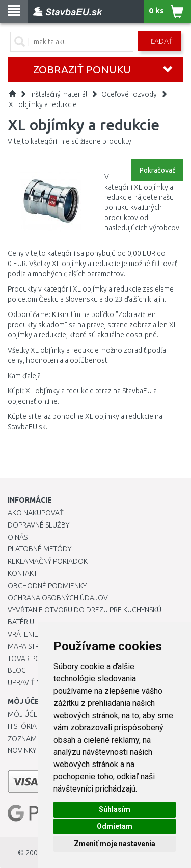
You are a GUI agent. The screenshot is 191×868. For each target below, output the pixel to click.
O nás (18, 537)
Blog (17, 670)
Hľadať (159, 41)
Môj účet (24, 714)
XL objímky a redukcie (43, 104)
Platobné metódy (39, 549)
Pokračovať (157, 170)
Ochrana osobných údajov (58, 598)
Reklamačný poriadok (48, 561)
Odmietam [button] (115, 826)
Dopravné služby (38, 525)
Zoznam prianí (33, 739)
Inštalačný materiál (59, 94)
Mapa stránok (33, 646)
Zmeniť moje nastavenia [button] (115, 844)
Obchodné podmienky (47, 586)
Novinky (22, 750)
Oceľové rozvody (129, 94)
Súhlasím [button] (115, 809)
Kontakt (22, 573)
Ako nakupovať (36, 513)
